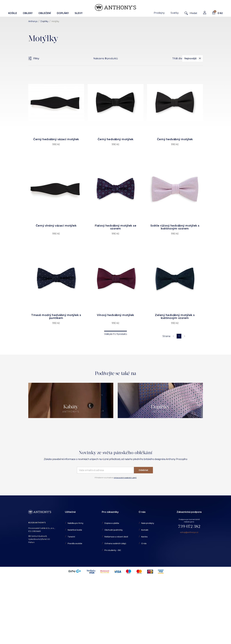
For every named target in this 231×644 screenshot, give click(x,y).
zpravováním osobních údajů (125, 478)
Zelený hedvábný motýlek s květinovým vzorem (175, 317)
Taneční (71, 537)
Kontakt (145, 530)
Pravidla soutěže (75, 543)
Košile (13, 13)
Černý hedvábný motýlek (116, 139)
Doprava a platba (112, 523)
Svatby (175, 13)
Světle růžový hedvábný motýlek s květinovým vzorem (175, 227)
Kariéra (144, 537)
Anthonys (33, 21)
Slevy (79, 13)
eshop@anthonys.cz (189, 532)
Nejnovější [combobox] (190, 58)
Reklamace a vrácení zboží (116, 537)
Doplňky (63, 13)
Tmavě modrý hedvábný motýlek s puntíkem (56, 317)
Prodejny (159, 13)
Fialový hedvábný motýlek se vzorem (116, 227)
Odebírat (143, 470)
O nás (144, 543)
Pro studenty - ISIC (113, 550)
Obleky (28, 13)
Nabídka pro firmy (76, 523)
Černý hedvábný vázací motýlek (56, 139)
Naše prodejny (148, 523)
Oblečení (45, 13)
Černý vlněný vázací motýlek (56, 226)
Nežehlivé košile (75, 530)
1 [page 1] (179, 336)
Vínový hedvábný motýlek (115, 315)
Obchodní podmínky (114, 530)
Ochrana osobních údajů (115, 543)
